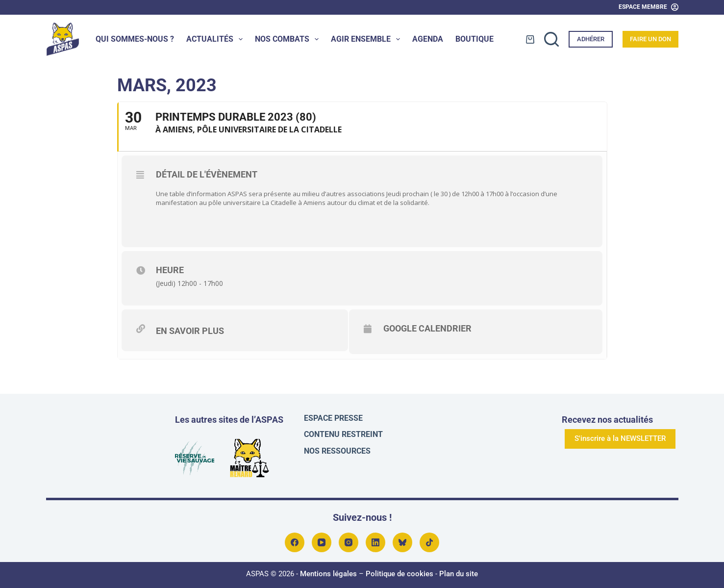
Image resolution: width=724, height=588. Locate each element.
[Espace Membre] (649, 7)
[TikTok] (429, 539)
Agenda (428, 39)
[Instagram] (349, 539)
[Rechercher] (551, 39)
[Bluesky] (402, 539)
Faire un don (650, 39)
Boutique (474, 39)
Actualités (216, 39)
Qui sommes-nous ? (135, 39)
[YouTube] (322, 539)
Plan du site (459, 571)
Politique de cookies (399, 571)
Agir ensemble (367, 39)
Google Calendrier (444, 328)
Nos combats (289, 39)
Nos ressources (337, 447)
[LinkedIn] (375, 539)
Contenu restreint (343, 431)
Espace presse (333, 415)
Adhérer (591, 39)
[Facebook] (295, 539)
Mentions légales (328, 571)
